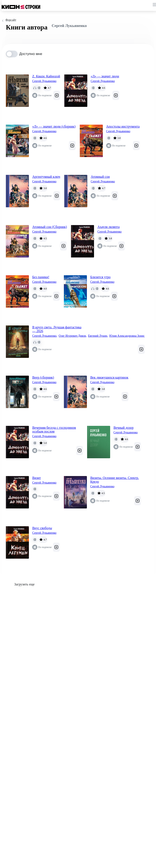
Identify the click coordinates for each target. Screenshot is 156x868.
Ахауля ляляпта (108, 227)
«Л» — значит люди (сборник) (54, 126)
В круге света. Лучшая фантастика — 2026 (57, 329)
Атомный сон (100, 177)
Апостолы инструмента (123, 126)
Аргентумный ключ (46, 177)
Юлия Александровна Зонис (127, 336)
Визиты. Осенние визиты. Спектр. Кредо (115, 480)
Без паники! (41, 277)
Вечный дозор (124, 428)
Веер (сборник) (43, 377)
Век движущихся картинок (109, 377)
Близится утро (100, 277)
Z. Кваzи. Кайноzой (46, 76)
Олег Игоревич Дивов (73, 336)
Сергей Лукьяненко (44, 81)
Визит (37, 478)
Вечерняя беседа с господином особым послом (54, 430)
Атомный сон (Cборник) (50, 227)
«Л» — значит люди (105, 76)
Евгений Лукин (98, 336)
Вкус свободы (42, 528)
